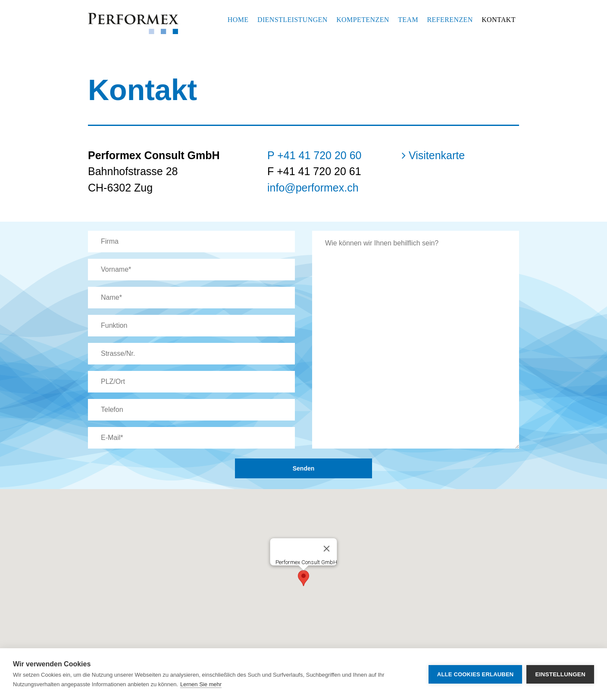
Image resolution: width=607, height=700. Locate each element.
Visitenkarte (433, 155)
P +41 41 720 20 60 (314, 155)
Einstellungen (560, 674)
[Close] (327, 549)
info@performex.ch (313, 188)
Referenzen (450, 20)
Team (408, 20)
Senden (304, 468)
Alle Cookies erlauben (476, 674)
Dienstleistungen (293, 20)
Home (238, 20)
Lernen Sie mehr (201, 684)
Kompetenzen (363, 20)
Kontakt (499, 20)
